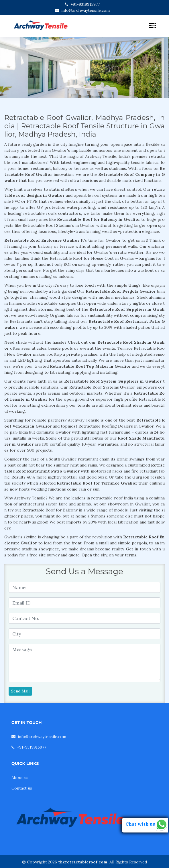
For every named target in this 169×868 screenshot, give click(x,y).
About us (20, 778)
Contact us (22, 788)
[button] (13, 67)
